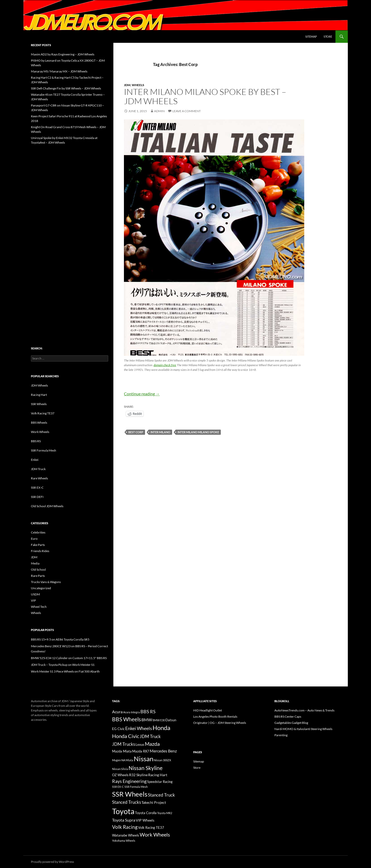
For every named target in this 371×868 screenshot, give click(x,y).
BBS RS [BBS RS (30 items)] (148, 711)
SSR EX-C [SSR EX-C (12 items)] (118, 787)
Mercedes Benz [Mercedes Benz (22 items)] (163, 751)
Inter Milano (160, 432)
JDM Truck (38, 469)
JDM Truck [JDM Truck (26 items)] (150, 736)
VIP (33, 600)
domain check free (165, 365)
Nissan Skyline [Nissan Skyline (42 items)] (146, 768)
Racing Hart (39, 395)
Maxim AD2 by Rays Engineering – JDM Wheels (63, 54)
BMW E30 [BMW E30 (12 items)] (159, 720)
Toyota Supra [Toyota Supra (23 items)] (124, 820)
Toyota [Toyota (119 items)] (123, 811)
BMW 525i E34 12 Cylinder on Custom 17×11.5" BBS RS (69, 658)
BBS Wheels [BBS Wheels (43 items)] (127, 719)
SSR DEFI (37, 497)
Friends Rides (40, 551)
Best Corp (136, 432)
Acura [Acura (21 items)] (117, 712)
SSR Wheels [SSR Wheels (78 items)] (130, 794)
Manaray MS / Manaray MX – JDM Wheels (59, 71)
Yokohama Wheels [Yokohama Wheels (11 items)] (124, 841)
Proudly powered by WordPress (52, 862)
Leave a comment (187, 111)
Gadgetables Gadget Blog (291, 723)
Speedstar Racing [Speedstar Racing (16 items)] (160, 782)
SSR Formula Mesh (44, 450)
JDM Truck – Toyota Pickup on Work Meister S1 (63, 665)
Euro (34, 539)
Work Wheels (40, 432)
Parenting (281, 735)
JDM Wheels (39, 385)
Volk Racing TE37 (43, 413)
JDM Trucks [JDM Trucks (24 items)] (124, 744)
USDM (35, 594)
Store (328, 36)
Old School (38, 570)
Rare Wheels (39, 478)
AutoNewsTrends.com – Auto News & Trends (304, 710)
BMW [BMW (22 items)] (147, 720)
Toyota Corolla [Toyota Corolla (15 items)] (146, 813)
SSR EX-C (37, 488)
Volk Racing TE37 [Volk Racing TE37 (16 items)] (151, 828)
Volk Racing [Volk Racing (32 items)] (125, 827)
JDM (127, 85)
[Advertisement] (70, 235)
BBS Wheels (39, 423)
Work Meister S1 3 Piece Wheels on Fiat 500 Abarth (65, 671)
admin (159, 111)
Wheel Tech (39, 607)
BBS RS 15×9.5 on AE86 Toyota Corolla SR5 (60, 639)
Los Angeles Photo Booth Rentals (215, 716)
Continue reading (142, 394)
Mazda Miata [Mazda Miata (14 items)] (122, 751)
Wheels (138, 85)
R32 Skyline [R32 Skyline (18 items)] (138, 775)
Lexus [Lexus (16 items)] (140, 744)
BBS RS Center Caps (288, 716)
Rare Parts (38, 576)
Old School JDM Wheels (47, 506)
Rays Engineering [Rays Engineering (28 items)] (129, 781)
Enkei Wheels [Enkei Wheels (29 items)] (139, 728)
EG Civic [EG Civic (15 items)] (118, 729)
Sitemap (311, 36)
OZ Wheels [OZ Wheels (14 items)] (120, 775)
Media (35, 563)
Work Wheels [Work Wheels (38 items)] (155, 834)
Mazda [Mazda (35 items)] (152, 744)
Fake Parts (38, 545)
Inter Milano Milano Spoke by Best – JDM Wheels (205, 96)
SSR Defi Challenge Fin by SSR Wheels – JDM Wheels (66, 88)
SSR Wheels (39, 404)
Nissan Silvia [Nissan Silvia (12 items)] (120, 769)
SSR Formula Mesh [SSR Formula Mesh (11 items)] (136, 787)
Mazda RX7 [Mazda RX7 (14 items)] (141, 751)
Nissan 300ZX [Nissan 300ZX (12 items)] (162, 760)
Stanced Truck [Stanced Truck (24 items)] (161, 795)
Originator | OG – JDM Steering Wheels (220, 723)
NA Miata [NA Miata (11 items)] (127, 760)
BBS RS (36, 441)
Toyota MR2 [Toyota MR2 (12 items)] (165, 813)
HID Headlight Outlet (208, 710)
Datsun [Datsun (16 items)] (171, 720)
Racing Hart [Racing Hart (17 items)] (158, 775)
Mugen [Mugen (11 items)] (116, 760)
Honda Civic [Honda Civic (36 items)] (126, 736)
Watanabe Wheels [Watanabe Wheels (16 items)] (126, 835)
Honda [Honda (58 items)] (161, 728)
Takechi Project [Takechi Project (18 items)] (154, 802)
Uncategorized (41, 588)
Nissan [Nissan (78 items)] (144, 759)
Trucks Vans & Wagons (46, 582)
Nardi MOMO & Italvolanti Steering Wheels (303, 729)
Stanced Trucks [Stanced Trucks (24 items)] (127, 802)
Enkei (35, 460)
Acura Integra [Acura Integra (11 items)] (132, 712)
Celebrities (38, 532)
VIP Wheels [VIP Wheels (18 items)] (145, 820)
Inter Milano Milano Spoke (198, 432)
